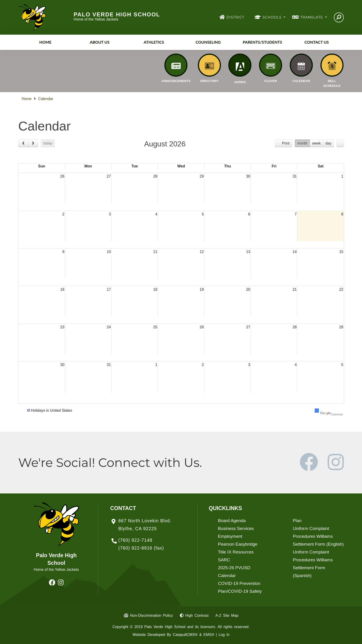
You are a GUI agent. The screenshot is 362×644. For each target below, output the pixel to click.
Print (286, 143)
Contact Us (317, 42)
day (328, 143)
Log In (224, 635)
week (316, 143)
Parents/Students (262, 42)
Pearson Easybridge (238, 544)
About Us (100, 42)
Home (45, 42)
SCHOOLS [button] (273, 17)
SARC (224, 560)
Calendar (46, 99)
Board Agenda (232, 521)
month (302, 143)
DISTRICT (235, 17)
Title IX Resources (236, 552)
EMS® (209, 635)
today (48, 143)
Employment (230, 536)
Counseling (208, 42)
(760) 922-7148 (135, 540)
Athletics (154, 42)
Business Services (236, 528)
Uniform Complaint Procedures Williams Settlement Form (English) (318, 536)
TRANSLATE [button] (312, 17)
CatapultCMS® (185, 635)
